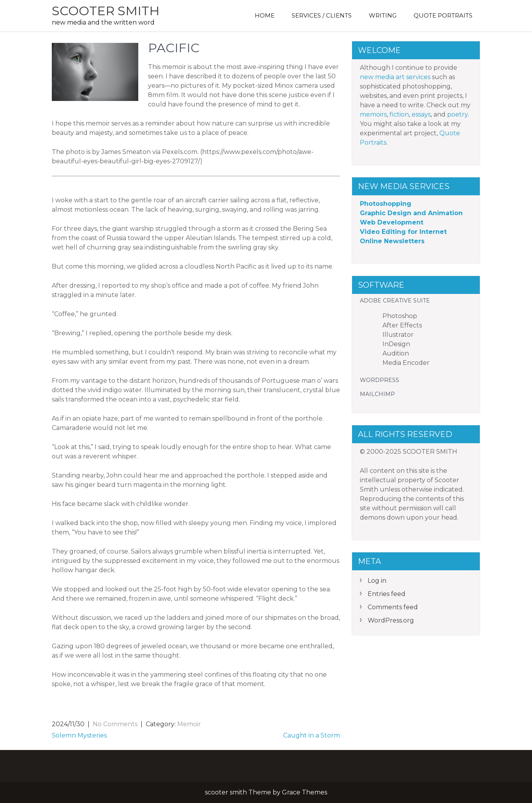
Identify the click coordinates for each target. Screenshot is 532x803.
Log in (377, 581)
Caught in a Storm (312, 735)
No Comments (115, 724)
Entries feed (387, 594)
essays (421, 114)
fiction (399, 114)
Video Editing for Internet (403, 232)
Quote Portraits (443, 15)
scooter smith (106, 11)
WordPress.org (391, 620)
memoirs (373, 114)
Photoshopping (386, 204)
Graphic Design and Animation (411, 213)
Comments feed (393, 607)
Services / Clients (322, 15)
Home (265, 15)
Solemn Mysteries (79, 735)
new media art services (395, 77)
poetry (457, 114)
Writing (383, 15)
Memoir (189, 724)
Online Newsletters (392, 241)
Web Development (392, 222)
